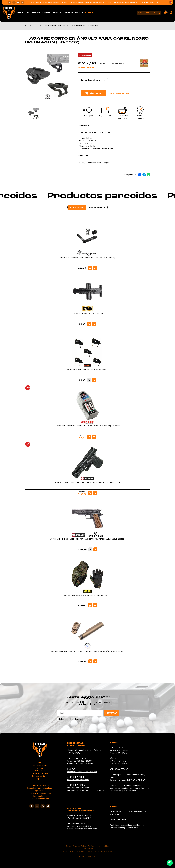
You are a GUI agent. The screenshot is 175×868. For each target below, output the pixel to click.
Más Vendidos (97, 207)
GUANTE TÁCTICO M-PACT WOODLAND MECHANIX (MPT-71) (88, 595)
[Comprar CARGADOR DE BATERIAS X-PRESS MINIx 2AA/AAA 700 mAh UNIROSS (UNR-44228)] (89, 437)
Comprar (94, 93)
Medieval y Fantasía (74, 13)
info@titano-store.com (83, 764)
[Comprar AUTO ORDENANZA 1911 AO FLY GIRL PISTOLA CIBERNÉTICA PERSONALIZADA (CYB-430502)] (90, 549)
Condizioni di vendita (40, 785)
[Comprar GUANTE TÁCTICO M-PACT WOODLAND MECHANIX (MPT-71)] (90, 605)
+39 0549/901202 (79, 758)
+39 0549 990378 (78, 823)
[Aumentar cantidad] (110, 80)
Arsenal (46, 13)
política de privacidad (77, 719)
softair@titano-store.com (61, 2)
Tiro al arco (57, 13)
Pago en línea (40, 791)
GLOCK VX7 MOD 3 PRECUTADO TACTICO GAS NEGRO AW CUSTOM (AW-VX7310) (88, 482)
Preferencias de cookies (98, 846)
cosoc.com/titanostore (94, 790)
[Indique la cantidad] (105, 80)
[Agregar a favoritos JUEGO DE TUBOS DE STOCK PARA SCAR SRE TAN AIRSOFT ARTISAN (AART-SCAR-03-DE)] (95, 661)
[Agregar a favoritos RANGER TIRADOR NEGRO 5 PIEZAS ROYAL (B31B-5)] (94, 380)
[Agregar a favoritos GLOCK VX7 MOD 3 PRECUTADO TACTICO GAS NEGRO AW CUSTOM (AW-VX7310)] (95, 493)
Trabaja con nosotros (40, 799)
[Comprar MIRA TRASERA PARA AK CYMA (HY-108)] (89, 324)
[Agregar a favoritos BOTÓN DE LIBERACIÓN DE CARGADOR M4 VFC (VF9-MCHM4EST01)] (95, 268)
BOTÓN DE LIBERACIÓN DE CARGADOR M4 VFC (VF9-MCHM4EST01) (88, 258)
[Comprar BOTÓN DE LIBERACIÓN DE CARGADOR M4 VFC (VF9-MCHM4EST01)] (90, 268)
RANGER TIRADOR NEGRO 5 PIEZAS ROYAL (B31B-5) (87, 370)
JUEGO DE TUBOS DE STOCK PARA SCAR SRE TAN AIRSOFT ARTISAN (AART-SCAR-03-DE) (88, 651)
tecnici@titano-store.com (78, 780)
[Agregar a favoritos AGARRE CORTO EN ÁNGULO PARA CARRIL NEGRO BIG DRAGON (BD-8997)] (120, 93)
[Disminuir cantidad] (100, 80)
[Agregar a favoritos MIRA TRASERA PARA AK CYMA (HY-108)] (94, 324)
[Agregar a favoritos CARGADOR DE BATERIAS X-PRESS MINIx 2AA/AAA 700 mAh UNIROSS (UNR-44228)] (94, 437)
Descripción (114, 125)
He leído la (72, 719)
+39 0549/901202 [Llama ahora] (100, 2)
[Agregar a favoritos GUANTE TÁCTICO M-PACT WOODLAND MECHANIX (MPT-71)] (95, 605)
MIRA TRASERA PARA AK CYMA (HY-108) (87, 314)
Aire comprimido (33, 13)
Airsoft (21, 13)
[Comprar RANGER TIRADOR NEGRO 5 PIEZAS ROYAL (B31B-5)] (89, 380)
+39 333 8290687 (85, 761)
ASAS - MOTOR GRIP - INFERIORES (84, 26)
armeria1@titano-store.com (85, 829)
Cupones (40, 779)
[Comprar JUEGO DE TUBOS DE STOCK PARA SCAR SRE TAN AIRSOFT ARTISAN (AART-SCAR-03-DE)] (90, 661)
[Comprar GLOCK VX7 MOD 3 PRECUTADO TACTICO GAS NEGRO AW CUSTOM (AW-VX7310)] (90, 493)
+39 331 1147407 (84, 826)
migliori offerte (87, 704)
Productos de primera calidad (40, 788)
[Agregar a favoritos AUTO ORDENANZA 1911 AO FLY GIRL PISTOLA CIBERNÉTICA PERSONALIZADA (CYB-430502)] (95, 549)
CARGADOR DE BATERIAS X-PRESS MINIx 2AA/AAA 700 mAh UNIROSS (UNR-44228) (87, 426)
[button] (171, 2)
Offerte (89, 12)
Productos (29, 26)
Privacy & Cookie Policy (76, 846)
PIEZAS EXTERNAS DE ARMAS (56, 26)
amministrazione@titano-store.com (129, 2)
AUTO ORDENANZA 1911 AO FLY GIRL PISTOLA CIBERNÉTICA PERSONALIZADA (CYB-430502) (87, 539)
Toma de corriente (40, 776)
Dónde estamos (40, 796)
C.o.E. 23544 (88, 849)
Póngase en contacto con (40, 793)
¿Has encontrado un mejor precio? (112, 63)
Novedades (77, 207)
